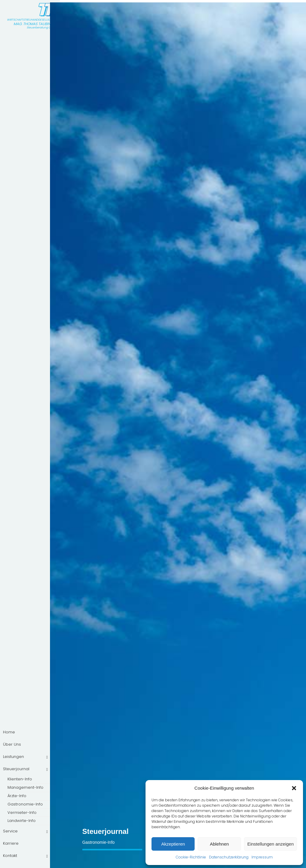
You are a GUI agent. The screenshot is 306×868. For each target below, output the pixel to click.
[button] (294, 788)
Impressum (262, 857)
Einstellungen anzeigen (271, 844)
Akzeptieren (173, 844)
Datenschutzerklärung (229, 857)
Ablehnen (219, 844)
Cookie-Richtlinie (191, 857)
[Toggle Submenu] (47, 757)
